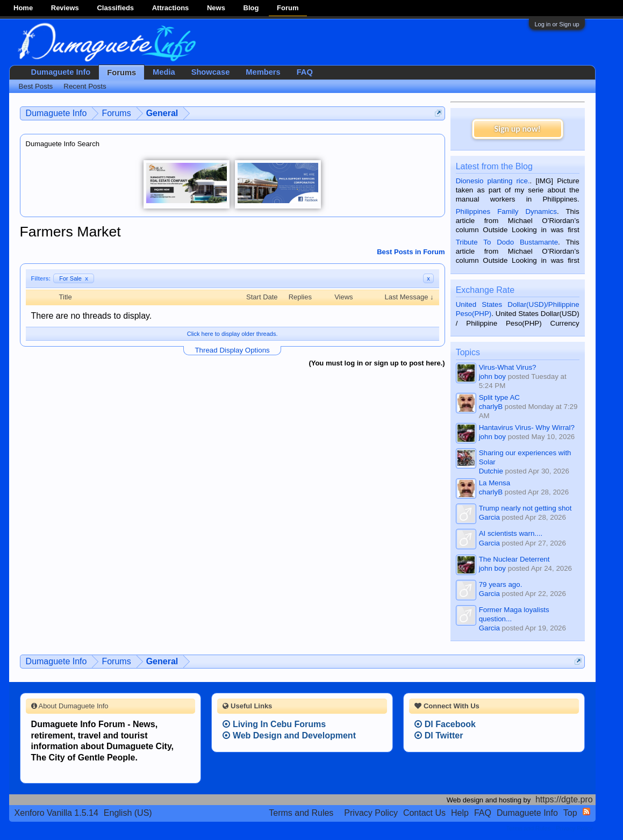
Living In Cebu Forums (274, 724)
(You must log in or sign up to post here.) (377, 363)
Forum (288, 8)
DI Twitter (439, 735)
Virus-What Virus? (508, 367)
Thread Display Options (232, 350)
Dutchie (491, 471)
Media (164, 72)
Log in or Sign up (557, 24)
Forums (121, 73)
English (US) (128, 813)
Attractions (171, 8)
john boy (492, 376)
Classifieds (115, 8)
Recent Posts (85, 86)
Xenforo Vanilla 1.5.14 (56, 813)
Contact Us (424, 813)
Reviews (65, 8)
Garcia (489, 517)
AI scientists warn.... (511, 533)
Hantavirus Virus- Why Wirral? (527, 428)
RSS (586, 812)
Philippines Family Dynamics (506, 211)
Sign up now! (517, 129)
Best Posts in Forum (411, 252)
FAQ (305, 72)
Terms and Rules (301, 813)
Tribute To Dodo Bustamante (507, 242)
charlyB (491, 407)
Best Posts (36, 86)
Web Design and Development (289, 735)
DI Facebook (445, 724)
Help (460, 813)
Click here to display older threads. (232, 334)
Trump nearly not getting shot (525, 508)
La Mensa (495, 483)
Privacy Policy (371, 813)
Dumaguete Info (61, 72)
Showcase (211, 72)
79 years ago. (501, 584)
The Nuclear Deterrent (514, 559)
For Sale (74, 278)
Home (23, 8)
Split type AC (499, 397)
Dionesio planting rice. (493, 181)
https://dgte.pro (564, 799)
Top (570, 813)
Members (263, 72)
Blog (251, 8)
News (216, 8)
